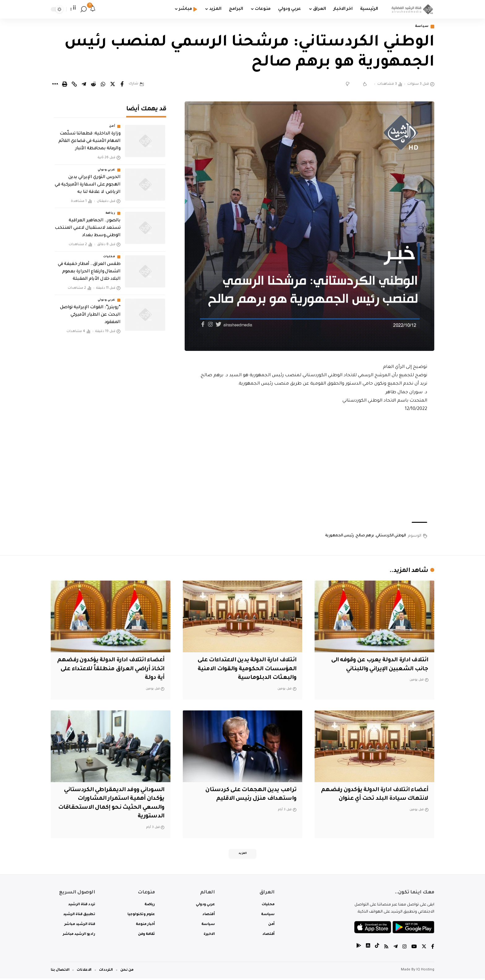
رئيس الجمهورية (339, 536)
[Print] (65, 85)
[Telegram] (396, 949)
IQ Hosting (425, 971)
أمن (112, 122)
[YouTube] (414, 949)
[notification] (93, 9)
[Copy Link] (74, 85)
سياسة (421, 27)
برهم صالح (365, 536)
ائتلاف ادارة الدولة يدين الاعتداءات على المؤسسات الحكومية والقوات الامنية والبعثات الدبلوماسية (244, 669)
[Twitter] (424, 949)
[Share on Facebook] (122, 85)
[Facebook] (433, 949)
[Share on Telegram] (84, 85)
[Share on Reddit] (93, 85)
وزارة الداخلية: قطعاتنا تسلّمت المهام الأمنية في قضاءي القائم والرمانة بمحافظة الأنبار (90, 137)
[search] (84, 9)
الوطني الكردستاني (391, 536)
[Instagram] (405, 949)
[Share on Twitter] (113, 85)
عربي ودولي (106, 166)
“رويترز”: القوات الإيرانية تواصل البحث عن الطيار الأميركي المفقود (90, 311)
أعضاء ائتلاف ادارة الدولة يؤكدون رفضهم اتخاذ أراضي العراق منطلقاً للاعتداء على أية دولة (116, 669)
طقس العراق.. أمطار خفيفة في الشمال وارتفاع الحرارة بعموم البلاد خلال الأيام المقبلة (89, 267)
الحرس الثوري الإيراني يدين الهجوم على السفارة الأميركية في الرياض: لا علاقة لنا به (88, 181)
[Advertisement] (310, 468)
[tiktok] (377, 949)
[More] (55, 85)
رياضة (110, 209)
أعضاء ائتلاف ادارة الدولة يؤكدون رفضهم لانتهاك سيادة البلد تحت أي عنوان (379, 799)
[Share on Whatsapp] (103, 85)
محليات (109, 253)
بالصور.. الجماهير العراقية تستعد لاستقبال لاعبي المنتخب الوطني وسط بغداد (88, 224)
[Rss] (386, 949)
